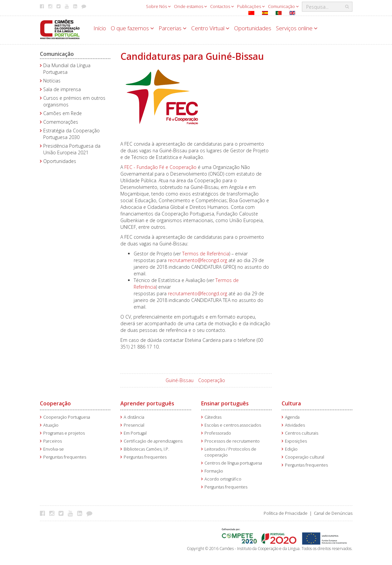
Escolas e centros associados (233, 425)
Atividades (295, 425)
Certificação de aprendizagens (153, 441)
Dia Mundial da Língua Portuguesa (67, 69)
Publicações (251, 6)
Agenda (292, 417)
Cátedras (213, 417)
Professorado (218, 433)
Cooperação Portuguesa (67, 417)
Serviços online (297, 28)
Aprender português (147, 403)
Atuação (51, 425)
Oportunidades (253, 28)
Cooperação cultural (305, 457)
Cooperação (212, 380)
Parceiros (53, 441)
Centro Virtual (210, 28)
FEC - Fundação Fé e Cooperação (160, 167)
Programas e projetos (64, 433)
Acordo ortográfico (223, 479)
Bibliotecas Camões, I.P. (146, 449)
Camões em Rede (63, 113)
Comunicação (283, 6)
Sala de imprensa (62, 89)
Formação (214, 471)
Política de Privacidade (286, 513)
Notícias (52, 81)
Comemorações (61, 122)
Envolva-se (54, 449)
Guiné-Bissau (180, 380)
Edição (291, 449)
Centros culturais (302, 433)
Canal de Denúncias (333, 513)
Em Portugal (135, 433)
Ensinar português (225, 403)
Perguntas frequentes (65, 457)
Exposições (296, 441)
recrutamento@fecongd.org (197, 260)
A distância (134, 417)
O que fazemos (132, 28)
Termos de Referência (206, 254)
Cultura (291, 403)
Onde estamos (190, 6)
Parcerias (173, 28)
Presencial (134, 425)
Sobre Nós (158, 6)
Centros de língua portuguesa (233, 463)
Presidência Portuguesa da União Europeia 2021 (72, 149)
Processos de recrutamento (232, 441)
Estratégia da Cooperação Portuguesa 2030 (71, 134)
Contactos (222, 6)
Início (100, 28)
